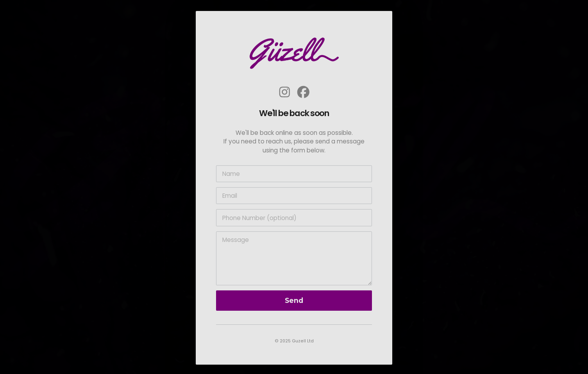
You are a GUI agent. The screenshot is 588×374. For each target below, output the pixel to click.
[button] (285, 93)
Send (294, 302)
